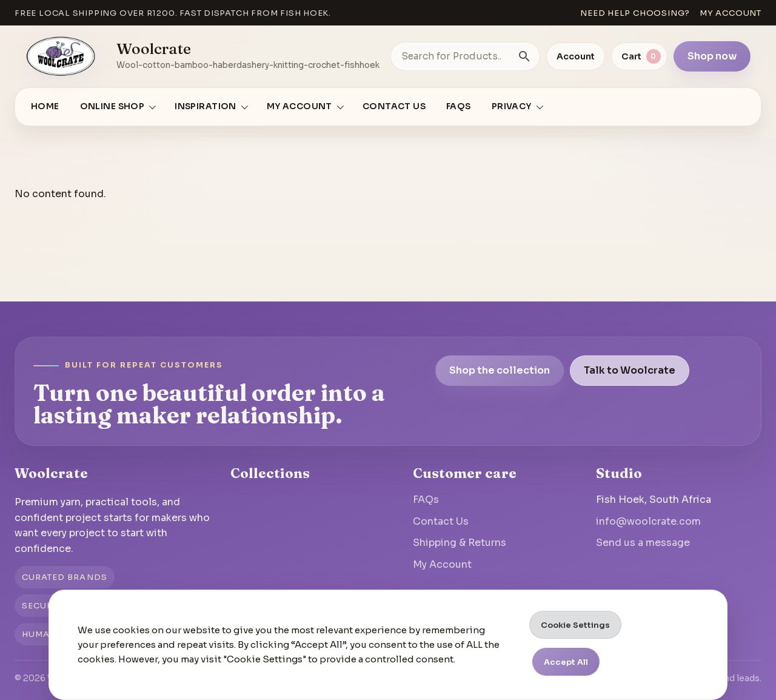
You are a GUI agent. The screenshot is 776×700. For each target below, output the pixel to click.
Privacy (512, 106)
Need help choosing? (635, 13)
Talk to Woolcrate (630, 370)
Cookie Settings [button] (575, 625)
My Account (442, 564)
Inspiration (206, 106)
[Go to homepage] (61, 56)
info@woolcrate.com (648, 521)
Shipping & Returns (460, 543)
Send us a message (643, 543)
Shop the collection (500, 370)
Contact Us (394, 106)
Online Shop (112, 106)
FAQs (459, 106)
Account (576, 56)
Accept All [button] (566, 662)
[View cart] (639, 56)
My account (731, 13)
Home (45, 106)
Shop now (712, 56)
